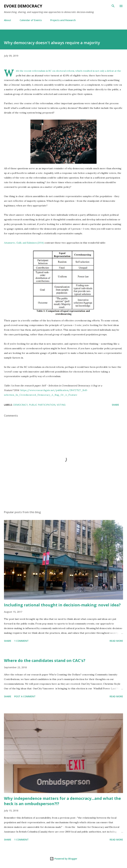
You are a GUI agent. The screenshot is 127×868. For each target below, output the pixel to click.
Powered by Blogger (63, 859)
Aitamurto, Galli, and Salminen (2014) (24, 243)
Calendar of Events (31, 20)
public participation (42, 405)
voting (61, 405)
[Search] (113, 6)
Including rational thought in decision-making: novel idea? (62, 605)
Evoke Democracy (23, 6)
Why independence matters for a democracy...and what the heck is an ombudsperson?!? (62, 801)
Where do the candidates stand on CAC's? (45, 660)
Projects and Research (63, 20)
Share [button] (115, 405)
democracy (20, 405)
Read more (116, 641)
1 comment (21, 641)
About (8, 20)
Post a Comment (25, 696)
